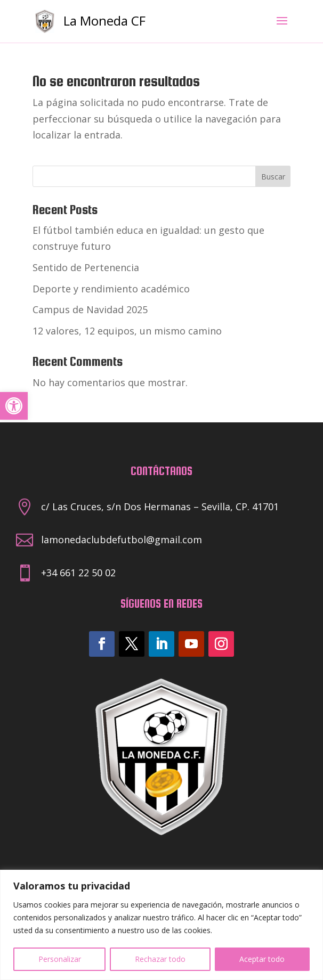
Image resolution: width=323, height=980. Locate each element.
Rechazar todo (160, 959)
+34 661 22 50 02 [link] (78, 573)
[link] (14, 406)
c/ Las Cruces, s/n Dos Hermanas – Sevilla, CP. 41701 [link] (160, 507)
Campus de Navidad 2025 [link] (90, 309)
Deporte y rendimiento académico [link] (111, 289)
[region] (161, 925)
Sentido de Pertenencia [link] (86, 267)
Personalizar (60, 959)
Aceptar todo (262, 959)
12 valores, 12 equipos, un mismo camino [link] (127, 331)
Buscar (273, 177)
